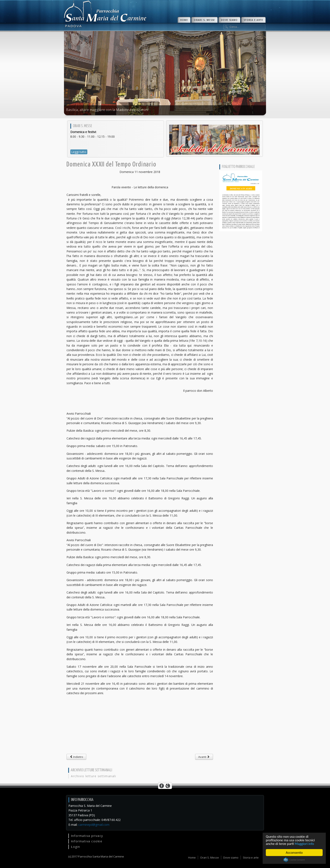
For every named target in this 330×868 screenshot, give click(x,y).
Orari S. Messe (204, 20)
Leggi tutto (79, 152)
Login (76, 847)
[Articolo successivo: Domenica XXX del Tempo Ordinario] (204, 757)
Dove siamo (229, 20)
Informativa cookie (87, 841)
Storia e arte (253, 20)
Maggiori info (304, 844)
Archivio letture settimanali (93, 776)
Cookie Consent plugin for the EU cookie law (294, 860)
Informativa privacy (87, 836)
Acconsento (294, 853)
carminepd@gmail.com (94, 825)
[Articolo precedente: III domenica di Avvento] (76, 757)
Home (184, 20)
